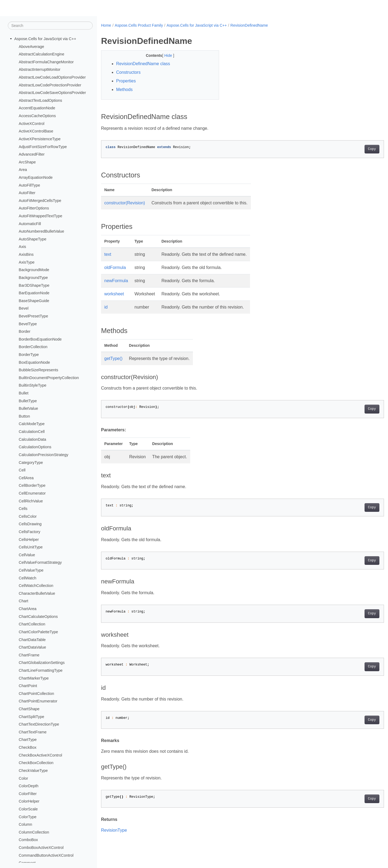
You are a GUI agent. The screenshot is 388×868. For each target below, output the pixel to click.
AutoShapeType (33, 239)
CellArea (26, 478)
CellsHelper (29, 539)
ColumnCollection (34, 832)
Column (26, 824)
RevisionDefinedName (249, 25)
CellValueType (31, 570)
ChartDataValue (32, 647)
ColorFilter (28, 794)
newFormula (116, 281)
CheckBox (28, 747)
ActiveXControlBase (36, 131)
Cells (23, 509)
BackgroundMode (34, 270)
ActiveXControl (32, 124)
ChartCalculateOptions (38, 617)
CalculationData (33, 439)
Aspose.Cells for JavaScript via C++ (45, 39)
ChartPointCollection (37, 694)
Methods (124, 90)
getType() (113, 358)
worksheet (114, 294)
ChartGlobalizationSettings (42, 663)
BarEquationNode (34, 293)
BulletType (28, 401)
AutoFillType (30, 185)
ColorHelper (29, 801)
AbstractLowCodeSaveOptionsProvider (53, 93)
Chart (24, 601)
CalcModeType (32, 424)
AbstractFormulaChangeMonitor (46, 62)
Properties (126, 81)
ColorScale (28, 809)
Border (25, 331)
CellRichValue (31, 501)
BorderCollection (33, 347)
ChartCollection (32, 624)
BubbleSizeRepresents (39, 370)
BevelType (28, 324)
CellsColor (28, 516)
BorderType (29, 355)
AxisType (27, 262)
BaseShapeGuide (34, 301)
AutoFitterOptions (34, 208)
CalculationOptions (35, 447)
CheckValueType (33, 771)
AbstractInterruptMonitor (40, 69)
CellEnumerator (32, 493)
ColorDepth (29, 786)
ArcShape (27, 162)
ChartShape (29, 709)
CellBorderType (32, 485)
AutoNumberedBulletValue (42, 231)
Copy (352, 149)
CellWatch (28, 578)
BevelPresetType (34, 316)
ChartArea (28, 609)
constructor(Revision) (125, 203)
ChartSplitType (32, 716)
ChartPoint (28, 686)
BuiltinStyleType (33, 385)
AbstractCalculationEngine (42, 54)
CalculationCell (32, 432)
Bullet (24, 393)
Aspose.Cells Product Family (139, 25)
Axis (22, 247)
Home (106, 25)
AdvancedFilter (32, 154)
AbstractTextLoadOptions (41, 100)
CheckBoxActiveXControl (41, 755)
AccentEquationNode (37, 108)
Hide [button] (165, 55)
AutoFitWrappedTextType (41, 216)
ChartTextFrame (33, 732)
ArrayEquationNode (36, 177)
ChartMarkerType (34, 678)
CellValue (27, 555)
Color (23, 778)
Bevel (24, 308)
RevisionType (114, 830)
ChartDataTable (32, 639)
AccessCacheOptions (37, 116)
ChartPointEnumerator (38, 701)
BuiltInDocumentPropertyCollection (49, 378)
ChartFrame (29, 655)
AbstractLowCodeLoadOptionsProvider (52, 77)
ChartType (28, 740)
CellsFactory (30, 532)
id (106, 307)
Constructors (128, 72)
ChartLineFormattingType (41, 670)
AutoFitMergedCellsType (40, 201)
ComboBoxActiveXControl (41, 848)
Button (25, 416)
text (108, 254)
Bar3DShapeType (34, 285)
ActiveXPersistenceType (40, 139)
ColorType (28, 817)
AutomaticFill (30, 223)
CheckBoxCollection (36, 763)
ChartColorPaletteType (39, 632)
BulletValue (29, 408)
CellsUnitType (31, 547)
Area (23, 170)
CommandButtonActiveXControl (46, 855)
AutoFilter (27, 193)
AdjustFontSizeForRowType (43, 146)
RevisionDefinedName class (143, 64)
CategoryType (31, 462)
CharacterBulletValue (37, 593)
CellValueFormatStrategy (40, 562)
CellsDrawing (30, 524)
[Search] (50, 26)
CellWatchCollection (36, 586)
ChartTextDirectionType (39, 724)
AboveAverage (32, 46)
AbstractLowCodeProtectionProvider (50, 85)
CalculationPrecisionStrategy (44, 455)
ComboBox (28, 840)
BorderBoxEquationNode (40, 339)
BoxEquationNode (34, 362)
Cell (22, 470)
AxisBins (26, 254)
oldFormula (115, 267)
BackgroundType (33, 278)
